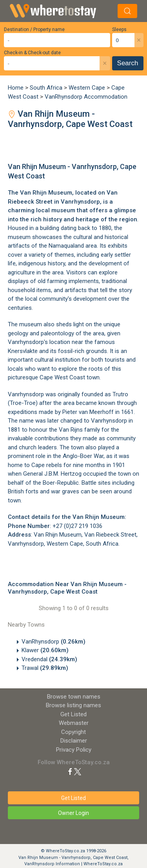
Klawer (45, 650)
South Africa (46, 88)
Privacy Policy (74, 750)
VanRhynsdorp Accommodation (86, 97)
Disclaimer (74, 741)
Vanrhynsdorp (80, 202)
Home (16, 88)
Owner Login (73, 813)
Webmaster (74, 723)
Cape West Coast (62, 377)
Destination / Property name (34, 29)
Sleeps (119, 29)
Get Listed (73, 714)
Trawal (45, 668)
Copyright (73, 732)
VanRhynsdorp (54, 642)
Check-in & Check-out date (32, 53)
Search (128, 63)
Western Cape (87, 88)
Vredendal (49, 659)
